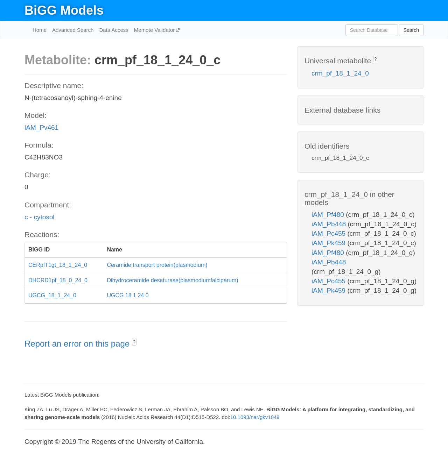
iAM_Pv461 (41, 127)
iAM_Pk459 (329, 243)
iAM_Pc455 (329, 233)
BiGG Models (64, 10)
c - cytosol (40, 217)
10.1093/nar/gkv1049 (255, 417)
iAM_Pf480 (329, 215)
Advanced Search (73, 30)
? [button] (134, 342)
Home (40, 30)
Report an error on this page (78, 344)
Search (411, 30)
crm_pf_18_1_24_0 (340, 73)
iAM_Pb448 (330, 224)
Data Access (114, 30)
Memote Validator (155, 30)
